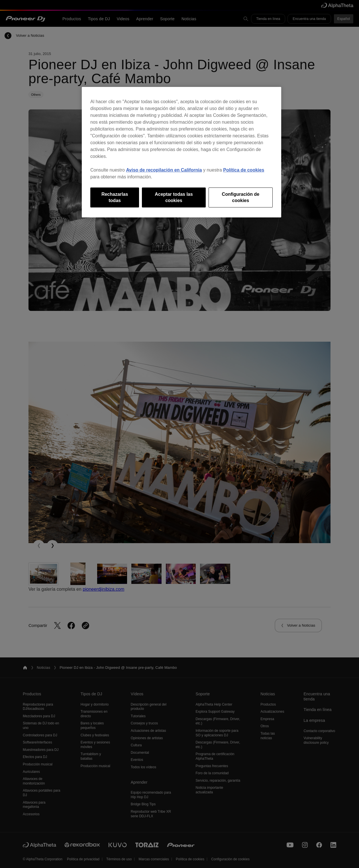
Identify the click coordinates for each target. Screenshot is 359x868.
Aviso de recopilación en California (164, 170)
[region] (181, 152)
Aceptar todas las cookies (174, 197)
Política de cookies (244, 170)
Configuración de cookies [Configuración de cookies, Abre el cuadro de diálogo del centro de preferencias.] (241, 197)
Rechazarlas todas (115, 197)
